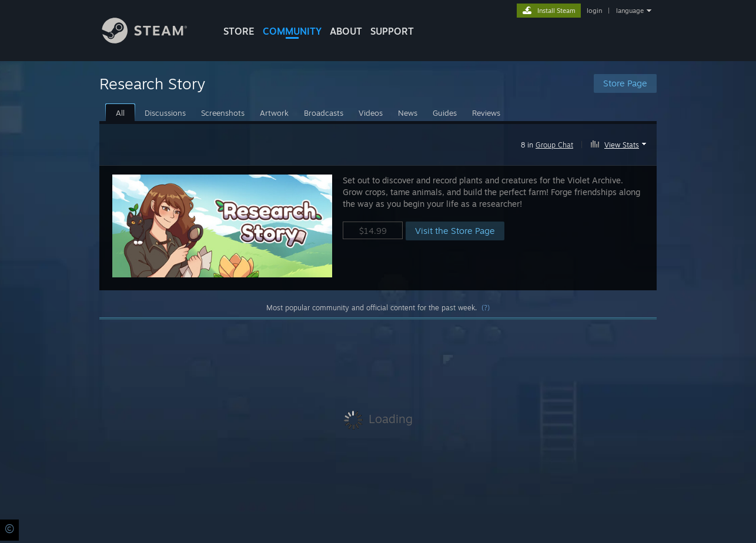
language (630, 11)
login (594, 11)
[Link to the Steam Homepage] (153, 40)
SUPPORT (392, 31)
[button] (620, 143)
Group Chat (554, 145)
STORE (239, 31)
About (346, 31)
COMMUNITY (292, 31)
